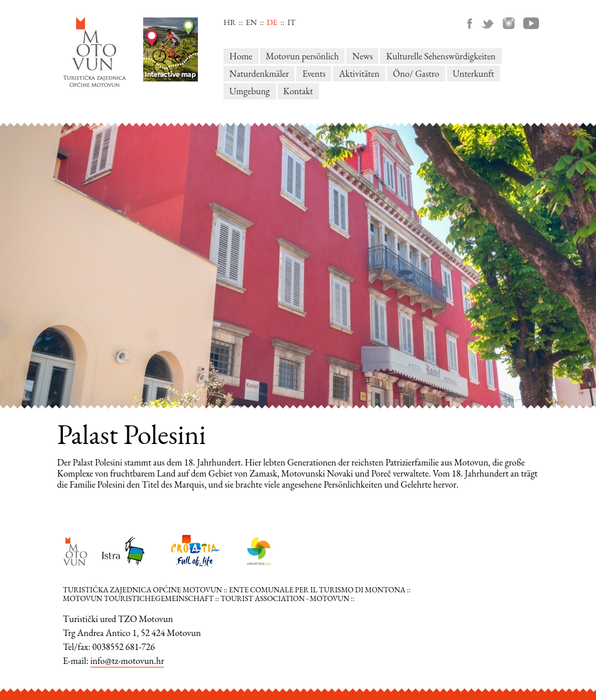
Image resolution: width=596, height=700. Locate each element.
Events (314, 74)
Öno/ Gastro (416, 74)
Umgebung (250, 91)
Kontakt (298, 91)
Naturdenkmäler (259, 74)
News (362, 56)
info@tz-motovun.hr (127, 661)
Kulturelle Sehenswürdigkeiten (441, 56)
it (292, 22)
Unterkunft (473, 74)
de (272, 22)
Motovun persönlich (303, 56)
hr (230, 22)
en (251, 22)
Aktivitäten (359, 74)
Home (241, 56)
